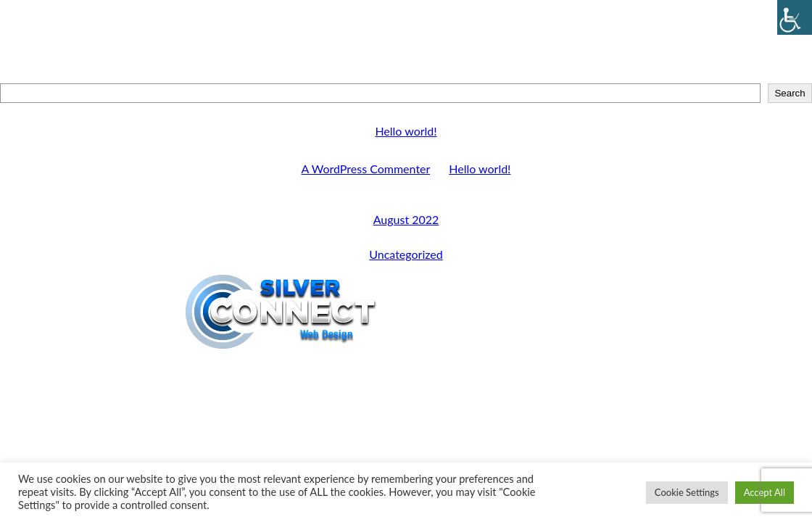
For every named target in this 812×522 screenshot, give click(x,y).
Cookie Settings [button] (687, 492)
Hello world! (406, 131)
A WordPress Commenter (366, 169)
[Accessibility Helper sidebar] (795, 17)
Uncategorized (406, 254)
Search (406, 76)
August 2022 (406, 219)
